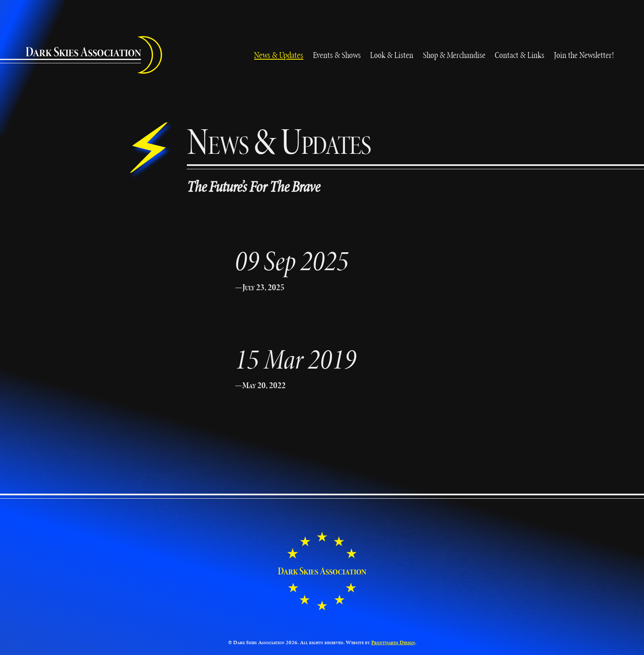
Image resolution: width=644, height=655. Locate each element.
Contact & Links (519, 55)
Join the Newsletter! (584, 55)
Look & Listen (392, 55)
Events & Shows (337, 55)
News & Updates (279, 55)
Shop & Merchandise (454, 55)
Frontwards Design (393, 642)
